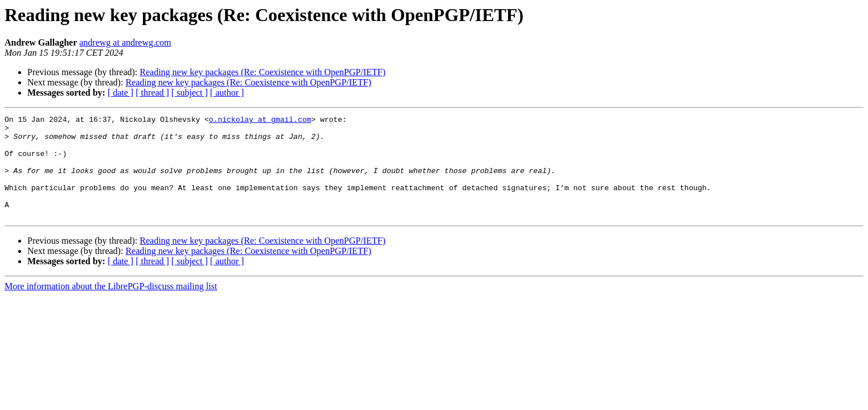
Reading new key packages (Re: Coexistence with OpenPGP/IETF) (262, 72)
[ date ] (120, 93)
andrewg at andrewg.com (125, 42)
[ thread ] (152, 93)
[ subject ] (190, 93)
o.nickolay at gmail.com (260, 121)
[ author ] (227, 93)
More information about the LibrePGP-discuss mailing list (111, 307)
